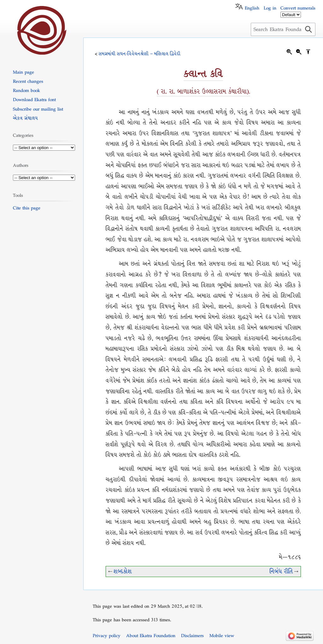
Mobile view (222, 635)
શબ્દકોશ (123, 572)
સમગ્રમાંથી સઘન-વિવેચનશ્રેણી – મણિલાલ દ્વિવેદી (140, 54)
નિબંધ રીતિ (281, 572)
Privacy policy (107, 635)
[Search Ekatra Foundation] (283, 29)
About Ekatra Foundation (151, 635)
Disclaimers (192, 635)
